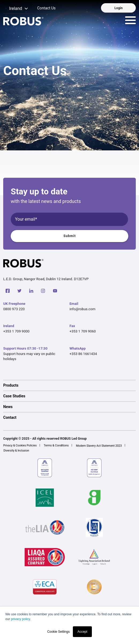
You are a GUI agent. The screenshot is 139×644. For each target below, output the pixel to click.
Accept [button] (82, 632)
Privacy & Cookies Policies (20, 445)
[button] (16, 9)
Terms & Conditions (56, 445)
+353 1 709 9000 (16, 331)
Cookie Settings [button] (58, 632)
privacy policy (20, 619)
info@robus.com (83, 309)
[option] (69, 385)
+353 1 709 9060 (83, 331)
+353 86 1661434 (83, 354)
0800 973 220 (14, 309)
